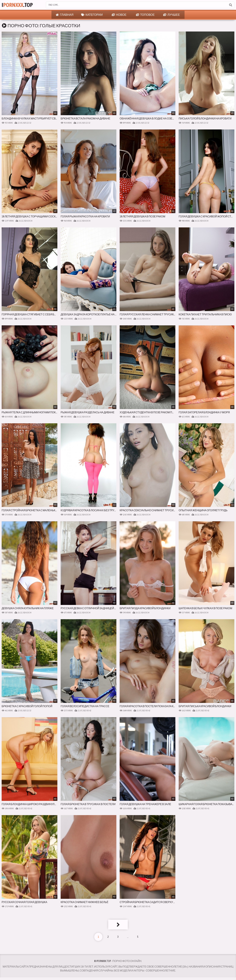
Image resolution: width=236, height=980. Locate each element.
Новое (119, 15)
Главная (65, 15)
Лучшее (172, 15)
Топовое (145, 15)
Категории (92, 15)
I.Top (17, 5)
